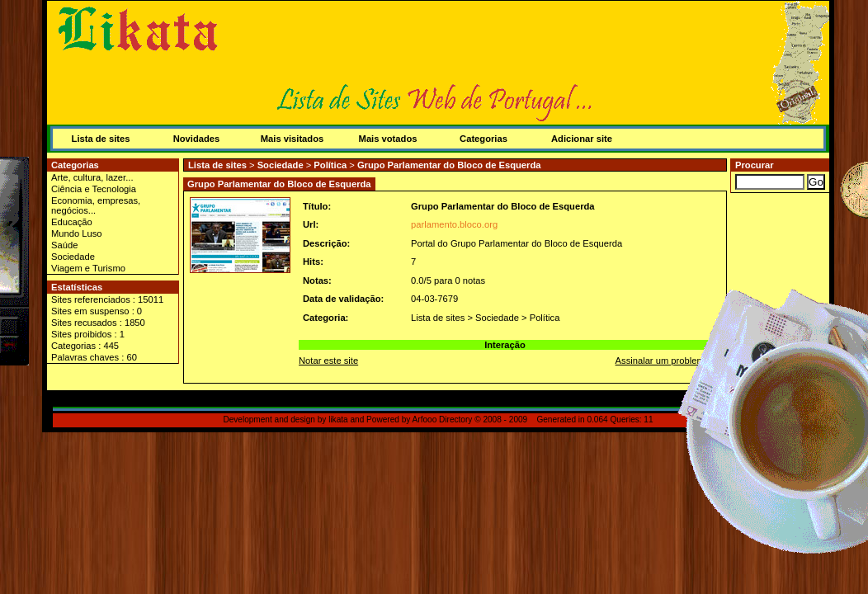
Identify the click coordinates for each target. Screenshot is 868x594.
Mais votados (388, 139)
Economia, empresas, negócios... (96, 205)
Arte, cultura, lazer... (92, 177)
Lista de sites (101, 139)
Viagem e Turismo (88, 268)
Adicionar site (582, 139)
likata (338, 420)
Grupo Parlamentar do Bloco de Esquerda (449, 165)
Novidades (197, 139)
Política (330, 165)
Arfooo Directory (443, 420)
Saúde (64, 245)
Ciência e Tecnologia (94, 189)
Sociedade (73, 257)
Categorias (484, 139)
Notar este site (328, 361)
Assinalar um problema (663, 361)
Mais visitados (292, 139)
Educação (72, 222)
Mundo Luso (77, 233)
